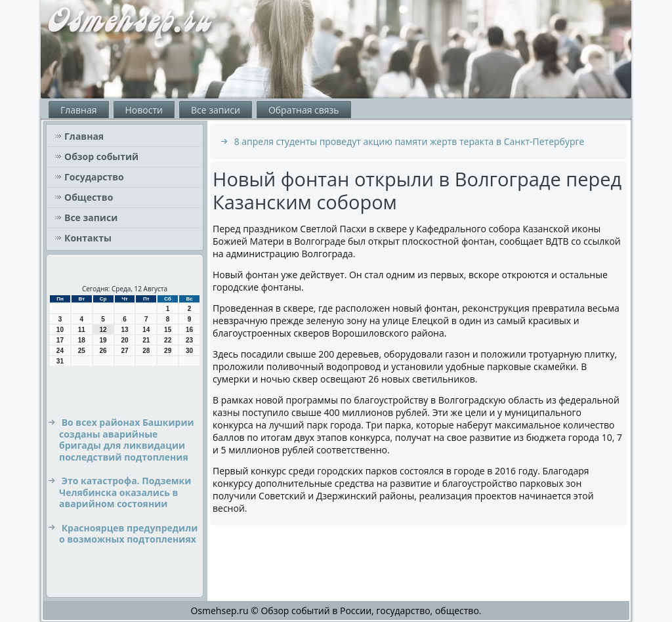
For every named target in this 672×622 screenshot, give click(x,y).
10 (60, 330)
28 (146, 351)
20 (124, 340)
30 (189, 351)
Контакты (88, 238)
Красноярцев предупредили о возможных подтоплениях (128, 534)
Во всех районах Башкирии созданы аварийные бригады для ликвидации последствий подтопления (127, 440)
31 (60, 361)
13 (124, 330)
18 (82, 340)
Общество (89, 197)
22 (168, 340)
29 (168, 351)
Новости (144, 110)
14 (146, 330)
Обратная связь (304, 110)
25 (82, 351)
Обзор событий (101, 156)
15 (168, 330)
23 (189, 340)
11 (82, 330)
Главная (79, 110)
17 (60, 340)
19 (103, 340)
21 (146, 340)
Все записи (216, 110)
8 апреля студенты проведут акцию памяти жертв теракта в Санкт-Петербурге (409, 141)
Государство (94, 177)
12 (103, 330)
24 (60, 351)
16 (189, 330)
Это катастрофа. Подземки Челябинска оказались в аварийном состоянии (125, 492)
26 (103, 351)
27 (124, 351)
